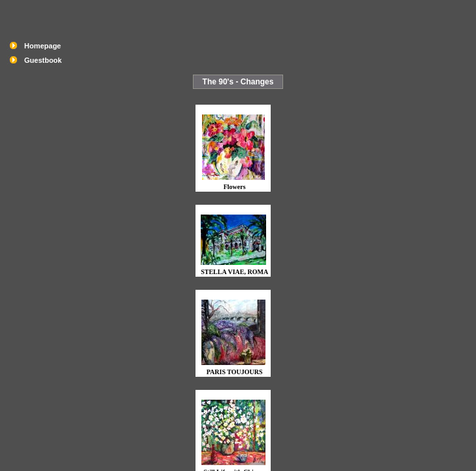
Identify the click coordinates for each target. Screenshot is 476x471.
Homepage (42, 46)
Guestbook (43, 60)
